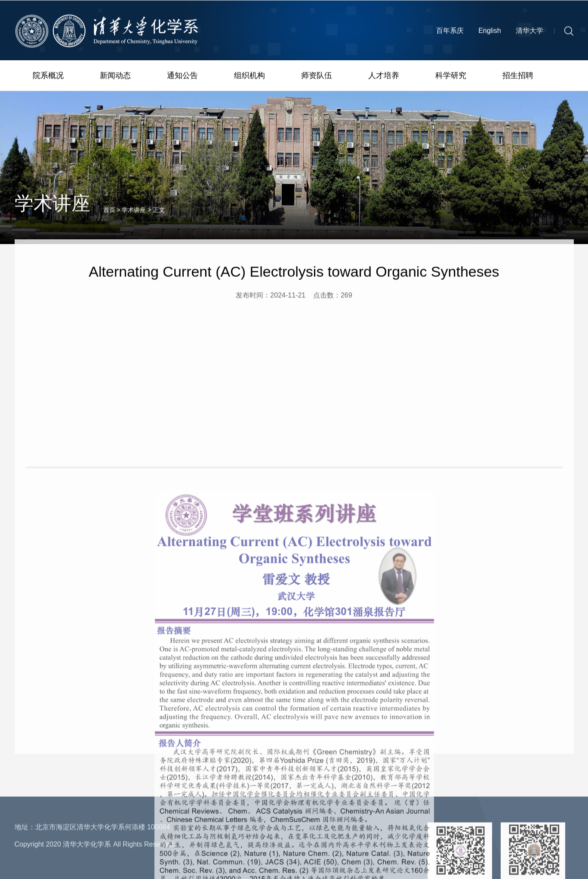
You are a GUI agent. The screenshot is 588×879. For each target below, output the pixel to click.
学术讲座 (134, 216)
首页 (109, 216)
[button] (569, 33)
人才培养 (384, 77)
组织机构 (249, 77)
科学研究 (451, 77)
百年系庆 (450, 33)
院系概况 (48, 77)
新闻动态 (115, 77)
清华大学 (530, 33)
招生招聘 (518, 77)
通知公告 (182, 77)
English (489, 33)
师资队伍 (317, 77)
